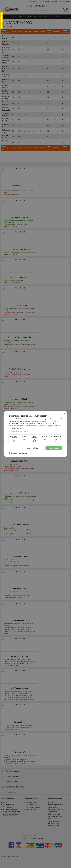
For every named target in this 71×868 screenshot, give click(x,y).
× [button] (64, 413)
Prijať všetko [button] (54, 448)
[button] (35, 431)
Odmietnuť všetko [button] (34, 448)
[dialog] (35, 434)
